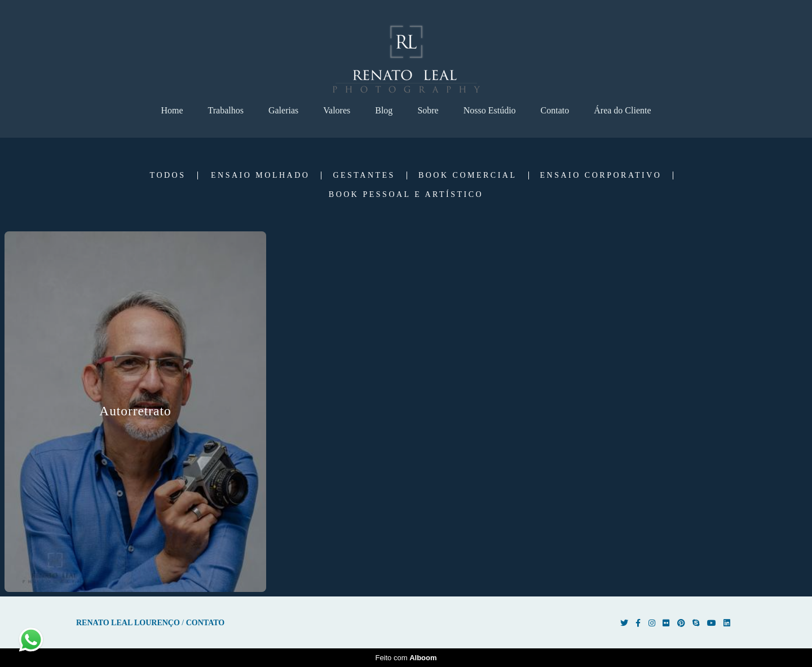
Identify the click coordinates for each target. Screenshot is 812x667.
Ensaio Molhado (260, 175)
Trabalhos (226, 110)
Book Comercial (468, 175)
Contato (555, 110)
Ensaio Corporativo (601, 175)
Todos (168, 175)
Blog (384, 110)
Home (172, 110)
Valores (337, 110)
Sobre (428, 110)
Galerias (283, 110)
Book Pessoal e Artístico (406, 195)
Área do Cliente (622, 110)
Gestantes (364, 175)
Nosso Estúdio (490, 110)
